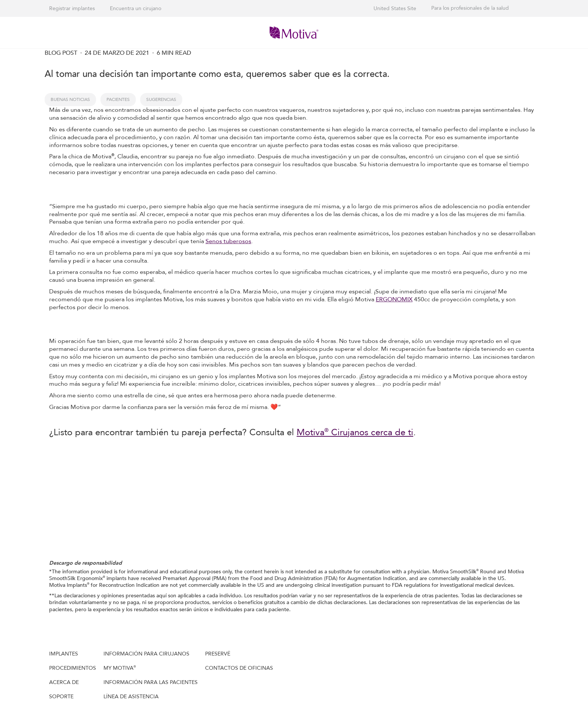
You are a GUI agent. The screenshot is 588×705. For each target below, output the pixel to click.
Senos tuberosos (228, 241)
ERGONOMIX (394, 299)
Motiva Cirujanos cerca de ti (355, 432)
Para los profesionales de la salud (470, 8)
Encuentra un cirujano (136, 8)
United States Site (395, 8)
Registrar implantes (72, 8)
